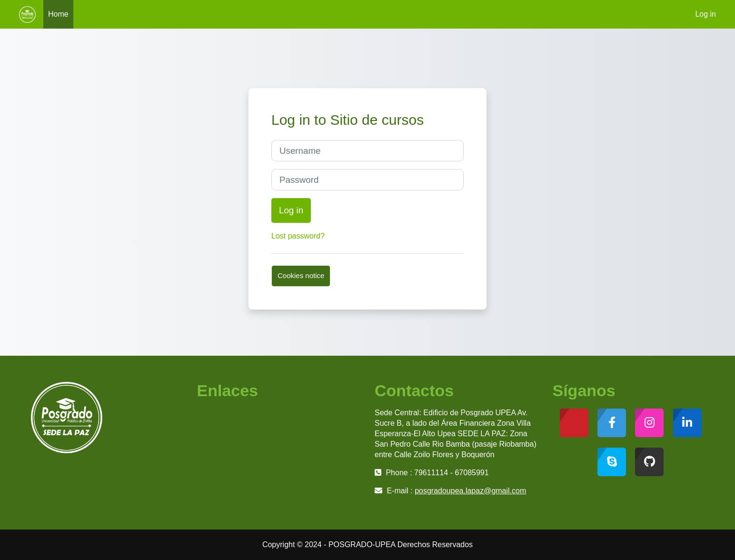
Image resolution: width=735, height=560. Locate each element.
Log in (705, 14)
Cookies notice (301, 275)
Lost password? (298, 236)
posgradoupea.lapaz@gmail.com (470, 491)
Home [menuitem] (58, 14)
